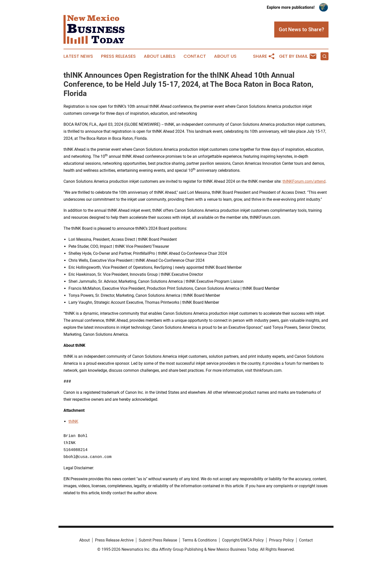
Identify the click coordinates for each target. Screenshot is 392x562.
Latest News (78, 56)
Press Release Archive (114, 540)
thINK (73, 421)
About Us (225, 56)
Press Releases (118, 56)
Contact (195, 56)
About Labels (160, 56)
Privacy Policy (281, 540)
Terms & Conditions (199, 540)
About (84, 540)
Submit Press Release (158, 540)
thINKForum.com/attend (304, 181)
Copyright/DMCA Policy (243, 540)
